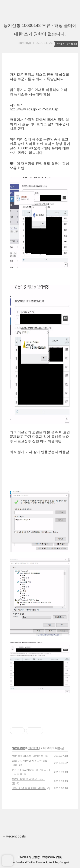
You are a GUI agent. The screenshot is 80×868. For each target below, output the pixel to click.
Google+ (64, 862)
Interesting (19, 748)
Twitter (31, 862)
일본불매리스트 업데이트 (28, 756)
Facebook (42, 862)
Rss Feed (16, 862)
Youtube (54, 862)
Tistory (36, 857)
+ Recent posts (14, 836)
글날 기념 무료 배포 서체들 (29, 788)
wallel (59, 857)
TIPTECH (34, 748)
